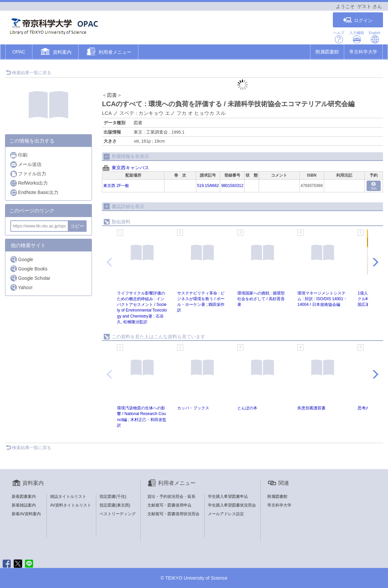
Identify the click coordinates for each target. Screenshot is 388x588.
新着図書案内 (24, 497)
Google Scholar (30, 278)
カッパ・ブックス (193, 408)
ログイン (358, 20)
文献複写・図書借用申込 (169, 505)
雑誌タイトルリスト (68, 497)
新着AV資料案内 (26, 514)
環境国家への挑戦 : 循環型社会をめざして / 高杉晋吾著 (261, 299)
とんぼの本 (247, 408)
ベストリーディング (118, 514)
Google (21, 259)
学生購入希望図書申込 (228, 497)
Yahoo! (21, 287)
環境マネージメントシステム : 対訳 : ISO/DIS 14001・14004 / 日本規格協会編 (322, 299)
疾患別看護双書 (311, 408)
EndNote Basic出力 (34, 192)
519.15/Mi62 (208, 186)
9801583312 (232, 186)
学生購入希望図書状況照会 (232, 505)
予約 (374, 186)
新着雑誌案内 (24, 505)
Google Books (29, 269)
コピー (77, 226)
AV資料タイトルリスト (71, 505)
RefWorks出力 (29, 183)
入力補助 (357, 37)
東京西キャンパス (130, 168)
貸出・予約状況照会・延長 (171, 497)
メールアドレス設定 (226, 514)
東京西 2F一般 (116, 186)
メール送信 (26, 164)
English (375, 37)
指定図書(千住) (113, 497)
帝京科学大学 (363, 52)
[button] (55, 52)
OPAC (19, 52)
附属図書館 (327, 52)
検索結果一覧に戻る (28, 73)
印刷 (19, 155)
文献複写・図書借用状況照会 (173, 514)
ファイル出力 (28, 174)
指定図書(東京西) (115, 505)
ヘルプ (339, 37)
